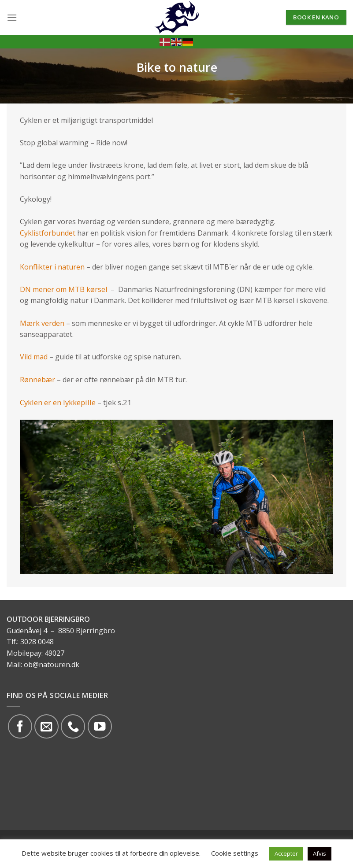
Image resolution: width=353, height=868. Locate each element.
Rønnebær (38, 380)
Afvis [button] (320, 853)
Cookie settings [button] (235, 853)
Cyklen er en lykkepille (58, 402)
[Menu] (12, 17)
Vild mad (34, 357)
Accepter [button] (286, 853)
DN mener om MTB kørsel (63, 289)
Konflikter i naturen (52, 267)
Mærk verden (42, 323)
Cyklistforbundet (48, 233)
